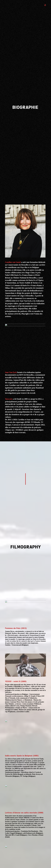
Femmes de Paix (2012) (16, 628)
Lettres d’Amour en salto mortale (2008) (24, 813)
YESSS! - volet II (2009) (16, 681)
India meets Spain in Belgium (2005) (22, 756)
